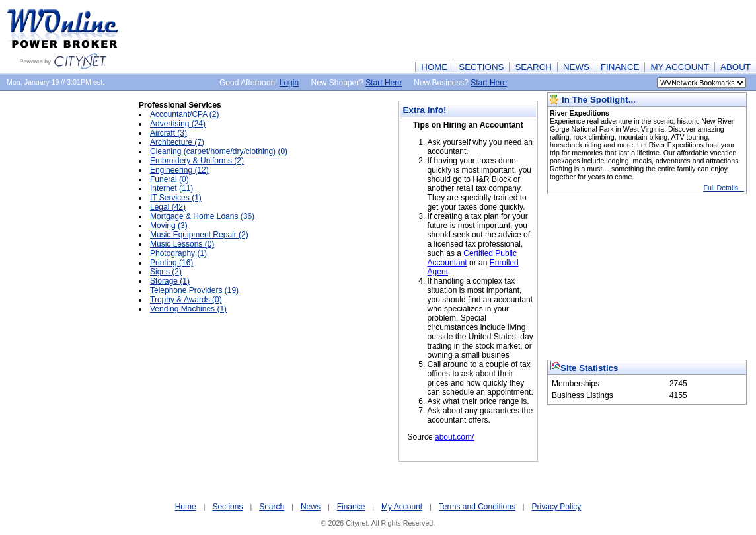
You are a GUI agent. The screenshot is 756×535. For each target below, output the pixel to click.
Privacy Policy (557, 507)
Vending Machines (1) (188, 309)
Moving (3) (169, 226)
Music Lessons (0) (182, 244)
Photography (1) (178, 253)
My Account (402, 507)
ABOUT (736, 67)
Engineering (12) (179, 170)
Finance (351, 507)
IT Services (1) (176, 198)
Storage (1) (170, 281)
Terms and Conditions (477, 507)
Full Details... (724, 188)
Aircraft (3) (169, 133)
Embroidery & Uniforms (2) (197, 161)
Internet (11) (171, 188)
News (311, 507)
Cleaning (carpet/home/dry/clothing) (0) (219, 151)
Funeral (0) (170, 179)
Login (289, 83)
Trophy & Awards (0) (186, 300)
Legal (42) (168, 207)
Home (186, 507)
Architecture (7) (177, 142)
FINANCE (620, 67)
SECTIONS (481, 67)
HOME (434, 67)
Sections (227, 507)
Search (272, 507)
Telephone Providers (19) (194, 290)
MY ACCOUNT (680, 67)
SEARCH (533, 67)
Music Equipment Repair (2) (199, 235)
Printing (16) (171, 263)
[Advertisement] (515, 30)
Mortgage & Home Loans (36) (202, 216)
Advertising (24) (178, 124)
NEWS (576, 67)
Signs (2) (166, 272)
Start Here (384, 83)
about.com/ (454, 437)
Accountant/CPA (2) (185, 114)
